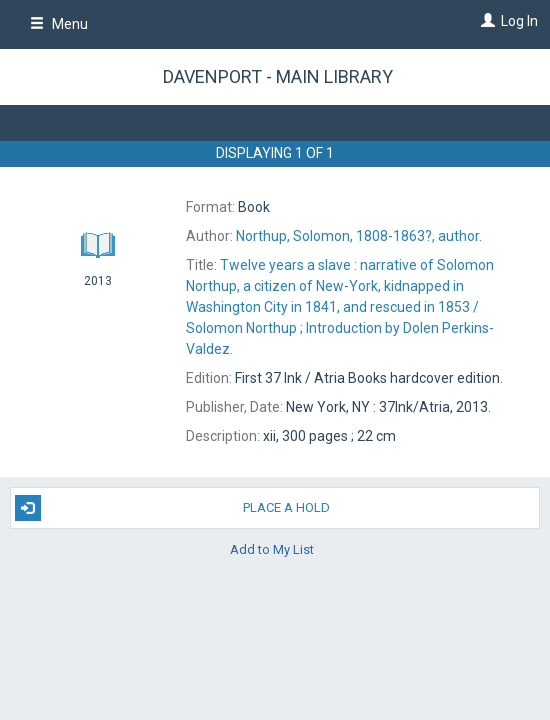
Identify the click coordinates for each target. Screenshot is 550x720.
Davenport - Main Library (278, 76)
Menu (59, 24)
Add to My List (272, 549)
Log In (519, 21)
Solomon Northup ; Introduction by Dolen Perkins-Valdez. (340, 307)
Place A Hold (172, 508)
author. (359, 236)
